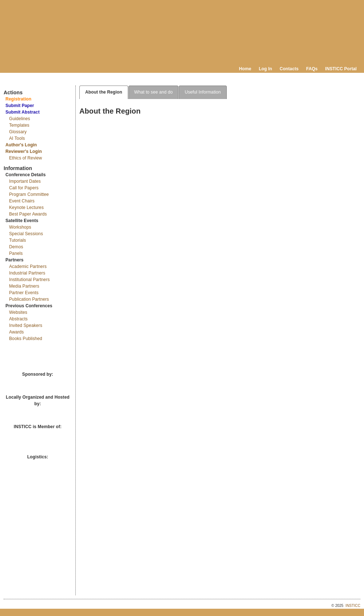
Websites (18, 312)
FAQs (312, 69)
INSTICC (353, 606)
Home (245, 69)
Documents (11, 83)
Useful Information (203, 92)
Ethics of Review (25, 158)
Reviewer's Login (24, 151)
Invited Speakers (26, 325)
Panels (16, 253)
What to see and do (154, 92)
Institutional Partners (29, 280)
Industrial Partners (27, 273)
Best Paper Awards (28, 214)
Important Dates (25, 181)
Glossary (18, 132)
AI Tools (17, 138)
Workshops (20, 227)
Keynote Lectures (26, 208)
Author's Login (21, 145)
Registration (18, 99)
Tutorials (17, 240)
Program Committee (29, 194)
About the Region (104, 92)
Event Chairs (22, 201)
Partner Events (24, 293)
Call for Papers (24, 188)
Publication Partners (29, 299)
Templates (19, 125)
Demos (16, 247)
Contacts (289, 69)
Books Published (26, 339)
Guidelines (20, 119)
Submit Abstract (23, 112)
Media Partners (24, 286)
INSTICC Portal (341, 69)
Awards (16, 332)
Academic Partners (28, 266)
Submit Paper (20, 106)
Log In (266, 69)
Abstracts (18, 319)
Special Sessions (26, 234)
